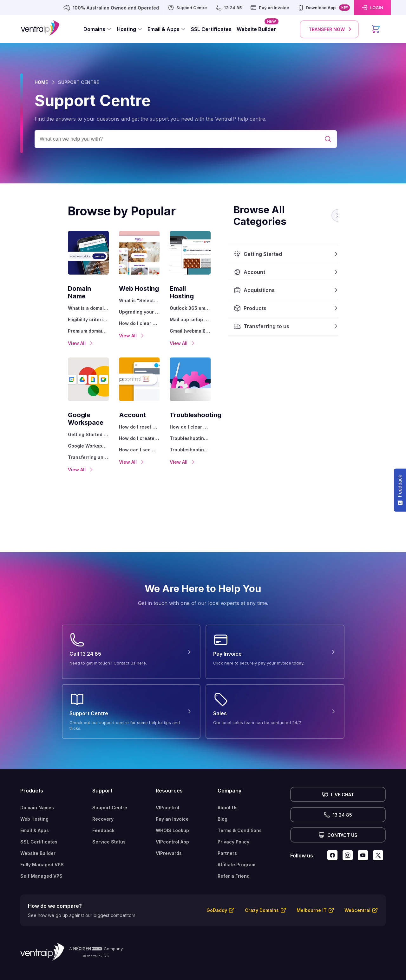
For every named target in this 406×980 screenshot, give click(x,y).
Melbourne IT (312, 895)
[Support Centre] (187, 8)
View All (34, 336)
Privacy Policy (233, 827)
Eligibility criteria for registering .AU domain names (56, 312)
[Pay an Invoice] (269, 8)
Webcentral (357, 895)
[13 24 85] (228, 8)
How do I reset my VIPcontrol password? (136, 419)
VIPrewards (169, 838)
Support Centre (110, 792)
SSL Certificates (39, 827)
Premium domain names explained (56, 323)
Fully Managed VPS (42, 849)
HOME (41, 82)
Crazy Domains (262, 895)
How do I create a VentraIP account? (136, 431)
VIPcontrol (167, 792)
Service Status (109, 827)
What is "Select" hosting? (130, 300)
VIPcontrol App (172, 827)
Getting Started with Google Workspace (56, 419)
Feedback (103, 815)
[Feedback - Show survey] (400, 490)
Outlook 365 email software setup (217, 300)
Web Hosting (34, 804)
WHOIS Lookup (172, 815)
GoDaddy (217, 895)
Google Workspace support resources (56, 431)
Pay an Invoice (172, 804)
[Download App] (324, 8)
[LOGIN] (372, 8)
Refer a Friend (234, 861)
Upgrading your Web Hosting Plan (136, 312)
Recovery (103, 804)
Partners (227, 838)
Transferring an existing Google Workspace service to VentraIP (56, 442)
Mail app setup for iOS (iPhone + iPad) (217, 312)
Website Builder (38, 838)
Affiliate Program (236, 849)
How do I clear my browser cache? (136, 323)
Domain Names (37, 792)
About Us (228, 792)
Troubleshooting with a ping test (217, 442)
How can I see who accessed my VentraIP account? (136, 442)
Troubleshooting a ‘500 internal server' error (217, 431)
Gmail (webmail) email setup (213, 323)
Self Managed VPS (41, 861)
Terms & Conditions (240, 815)
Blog (223, 804)
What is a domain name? (48, 300)
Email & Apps (35, 815)
